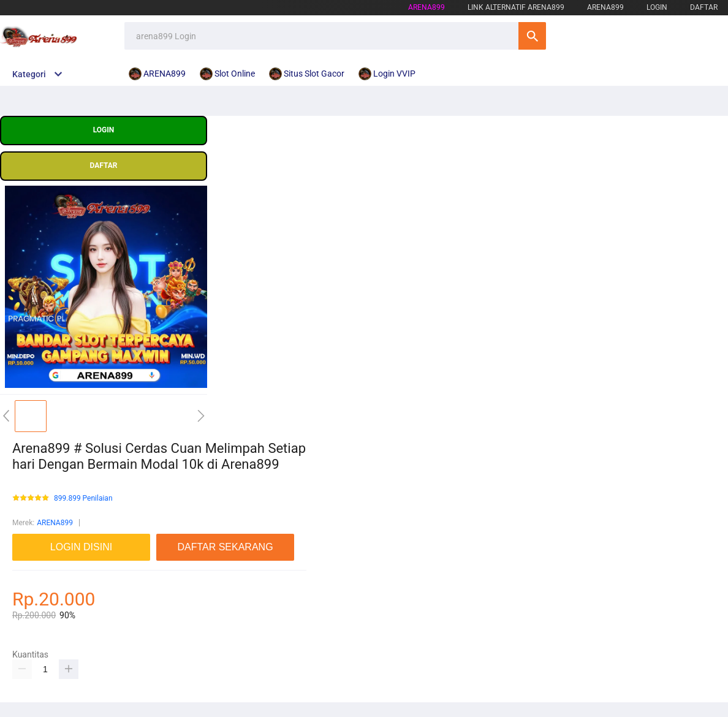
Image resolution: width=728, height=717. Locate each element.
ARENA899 (55, 523)
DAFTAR (704, 7)
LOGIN (657, 7)
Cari (532, 36)
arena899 (427, 7)
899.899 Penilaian (83, 499)
